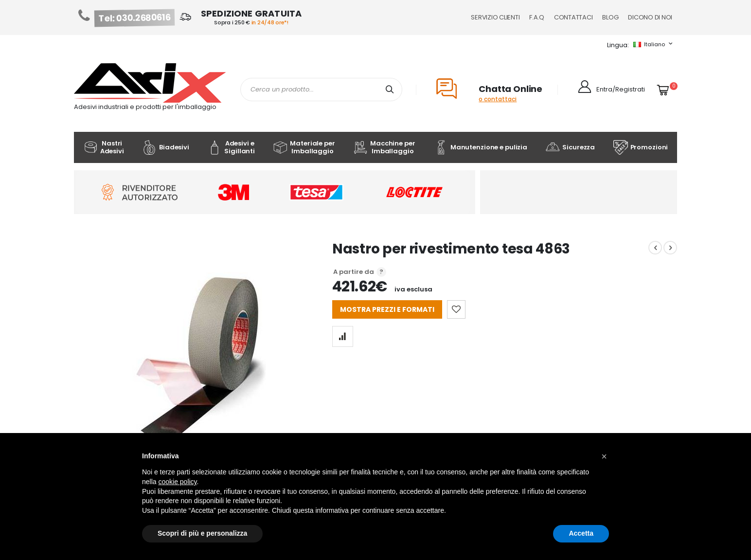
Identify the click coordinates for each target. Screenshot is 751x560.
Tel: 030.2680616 (135, 18)
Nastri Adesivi (104, 147)
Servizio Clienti (495, 17)
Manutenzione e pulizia (480, 147)
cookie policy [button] (177, 482)
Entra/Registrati (621, 89)
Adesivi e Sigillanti (231, 147)
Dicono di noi (650, 17)
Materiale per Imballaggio (304, 147)
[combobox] (321, 90)
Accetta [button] (581, 533)
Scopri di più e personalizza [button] (202, 533)
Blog (610, 17)
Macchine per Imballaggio (384, 147)
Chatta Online (510, 89)
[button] (604, 456)
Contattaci (573, 17)
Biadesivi (166, 147)
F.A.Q (537, 17)
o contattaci (498, 99)
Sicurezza (570, 147)
